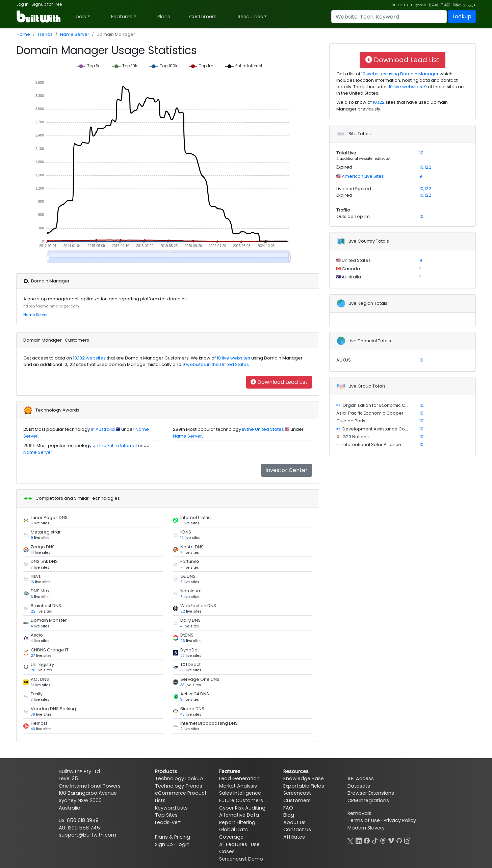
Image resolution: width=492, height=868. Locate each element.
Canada (350, 269)
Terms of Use (364, 820)
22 (33, 611)
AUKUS (344, 360)
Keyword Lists (171, 808)
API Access (361, 778)
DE (394, 5)
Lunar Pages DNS (49, 517)
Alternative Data (239, 815)
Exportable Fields (304, 786)
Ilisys (36, 576)
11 (32, 523)
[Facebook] (367, 840)
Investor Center (287, 470)
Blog (289, 815)
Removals (359, 813)
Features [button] (122, 17)
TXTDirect (190, 664)
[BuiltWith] (39, 17)
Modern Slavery (366, 828)
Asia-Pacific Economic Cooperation (376, 413)
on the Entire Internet (115, 445)
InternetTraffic (196, 517)
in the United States (263, 429)
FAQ (288, 808)
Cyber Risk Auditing (242, 808)
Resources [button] (250, 17)
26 (183, 641)
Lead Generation (239, 778)
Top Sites (166, 815)
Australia (351, 277)
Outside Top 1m (353, 216)
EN (388, 5)
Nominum (191, 591)
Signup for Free (47, 4)
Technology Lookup (179, 778)
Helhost (39, 723)
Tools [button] (79, 17)
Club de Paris (351, 421)
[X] (351, 840)
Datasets (359, 786)
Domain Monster (49, 620)
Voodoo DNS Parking (53, 709)
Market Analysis (238, 786)
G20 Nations (355, 437)
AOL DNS (40, 679)
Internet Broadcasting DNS (209, 723)
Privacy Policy (400, 820)
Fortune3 (190, 561)
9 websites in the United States (215, 364)
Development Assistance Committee (382, 429)
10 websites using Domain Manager (399, 74)
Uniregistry (42, 664)
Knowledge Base (304, 778)
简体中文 (459, 5)
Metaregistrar (46, 532)
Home (23, 34)
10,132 (425, 189)
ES (406, 5)
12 (182, 538)
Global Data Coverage (234, 833)
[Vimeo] (391, 840)
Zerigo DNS (43, 547)
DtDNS (187, 635)
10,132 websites (89, 358)
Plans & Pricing (173, 837)
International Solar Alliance (371, 444)
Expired (344, 167)
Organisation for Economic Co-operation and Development (407, 405)
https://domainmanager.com (51, 306)
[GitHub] (399, 840)
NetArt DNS (192, 547)
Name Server (75, 34)
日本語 (445, 5)
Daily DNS (190, 620)
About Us (294, 822)
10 (421, 153)
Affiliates (294, 837)
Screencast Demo (241, 859)
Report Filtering (237, 822)
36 (33, 714)
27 (33, 656)
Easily (37, 694)
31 (32, 685)
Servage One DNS (200, 679)
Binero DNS (192, 709)
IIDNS (186, 532)
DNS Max (40, 591)
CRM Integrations (368, 800)
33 (182, 685)
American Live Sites (362, 176)
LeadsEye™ (168, 822)
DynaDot (190, 650)
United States (356, 260)
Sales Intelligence (240, 793)
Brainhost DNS (46, 606)
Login (183, 844)
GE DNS (188, 576)
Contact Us (297, 829)
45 (183, 714)
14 (32, 553)
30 (183, 670)
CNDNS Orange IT (50, 650)
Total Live (346, 153)
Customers (203, 17)
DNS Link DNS (44, 561)
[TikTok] (375, 840)
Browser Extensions (371, 793)
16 (32, 582)
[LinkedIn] (359, 840)
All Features (233, 844)
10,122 (379, 102)
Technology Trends (179, 786)
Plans (164, 17)
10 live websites (233, 358)
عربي (472, 5)
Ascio (37, 635)
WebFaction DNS (198, 606)
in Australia (103, 429)
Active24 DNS (195, 694)
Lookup (462, 16)
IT (411, 5)
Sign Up (164, 844)
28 (33, 670)
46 (33, 729)
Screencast (297, 793)
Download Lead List (279, 382)
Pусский (420, 5)
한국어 (433, 5)
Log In (23, 4)
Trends (45, 34)
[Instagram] (407, 840)
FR (400, 5)
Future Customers (241, 800)
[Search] (389, 17)
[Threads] (383, 840)
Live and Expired (354, 189)
